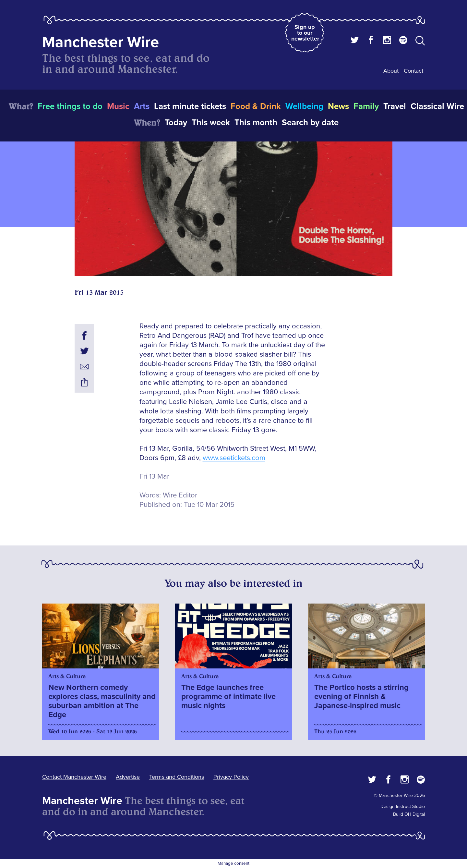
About (391, 71)
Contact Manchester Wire (74, 777)
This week (211, 123)
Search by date (310, 123)
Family (366, 106)
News (338, 106)
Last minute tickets (190, 106)
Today (176, 123)
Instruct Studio (410, 807)
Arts (142, 106)
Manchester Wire (101, 42)
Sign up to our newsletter (305, 33)
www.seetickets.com (234, 458)
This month (256, 123)
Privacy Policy (231, 777)
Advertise (128, 777)
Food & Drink (256, 106)
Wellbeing (304, 106)
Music (118, 106)
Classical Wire (437, 106)
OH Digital (415, 814)
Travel (395, 106)
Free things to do (70, 106)
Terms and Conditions (177, 777)
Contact (413, 71)
